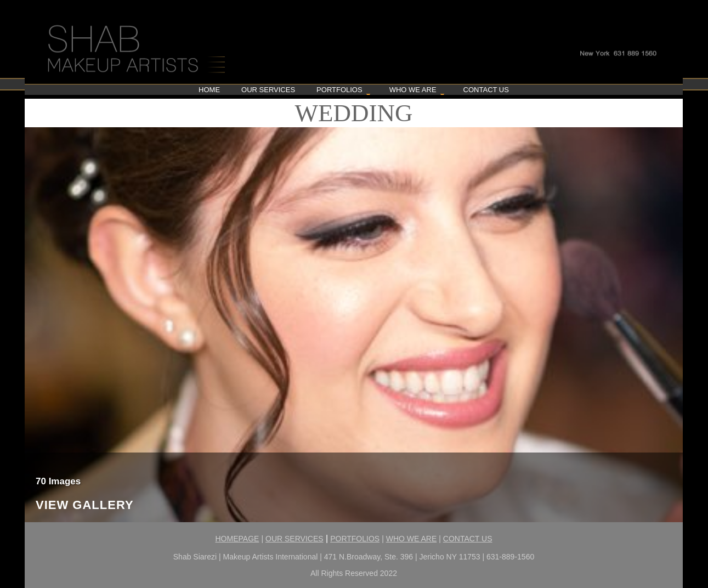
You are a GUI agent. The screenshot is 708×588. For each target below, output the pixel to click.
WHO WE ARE (412, 539)
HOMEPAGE (237, 539)
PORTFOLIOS (355, 539)
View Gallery (85, 505)
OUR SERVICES (294, 539)
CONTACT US (468, 539)
